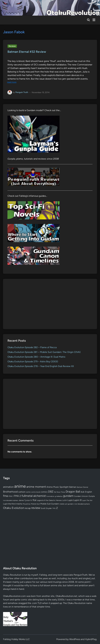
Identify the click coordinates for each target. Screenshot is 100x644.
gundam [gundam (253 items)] (68, 496)
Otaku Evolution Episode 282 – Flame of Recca (32, 347)
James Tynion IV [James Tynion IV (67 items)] (25, 500)
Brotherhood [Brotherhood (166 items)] (10, 492)
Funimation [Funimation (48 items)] (50, 496)
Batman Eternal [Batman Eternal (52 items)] (82, 487)
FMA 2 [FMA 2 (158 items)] (17, 496)
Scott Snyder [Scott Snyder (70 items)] (46, 508)
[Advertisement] (50, 304)
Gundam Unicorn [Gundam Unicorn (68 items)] (81, 496)
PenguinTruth (81, 575)
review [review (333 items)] (36, 508)
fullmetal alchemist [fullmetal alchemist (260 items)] (34, 496)
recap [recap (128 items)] (28, 508)
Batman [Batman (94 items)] (73, 487)
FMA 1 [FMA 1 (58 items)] (11, 496)
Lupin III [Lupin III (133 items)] (77, 500)
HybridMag (91, 639)
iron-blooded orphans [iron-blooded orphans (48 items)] (11, 500)
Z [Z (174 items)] (57, 508)
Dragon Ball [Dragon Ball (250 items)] (73, 492)
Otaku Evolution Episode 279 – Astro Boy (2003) (33, 361)
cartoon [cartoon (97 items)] (22, 492)
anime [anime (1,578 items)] (20, 486)
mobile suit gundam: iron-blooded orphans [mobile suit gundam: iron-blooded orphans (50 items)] (75, 504)
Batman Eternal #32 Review (27, 52)
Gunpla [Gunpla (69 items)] (92, 496)
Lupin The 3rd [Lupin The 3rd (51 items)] (87, 500)
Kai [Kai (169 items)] (34, 500)
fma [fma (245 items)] (5, 496)
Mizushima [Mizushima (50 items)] (27, 504)
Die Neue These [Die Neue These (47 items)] (60, 492)
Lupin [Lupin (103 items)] (70, 500)
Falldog (43, 575)
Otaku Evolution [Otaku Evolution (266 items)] (14, 508)
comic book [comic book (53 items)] (36, 492)
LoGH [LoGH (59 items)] (65, 500)
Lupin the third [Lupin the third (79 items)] (9, 504)
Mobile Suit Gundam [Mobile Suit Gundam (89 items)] (50, 504)
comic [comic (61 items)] (28, 492)
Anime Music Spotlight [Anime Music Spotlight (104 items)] (58, 487)
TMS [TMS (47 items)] (54, 508)
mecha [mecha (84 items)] (19, 504)
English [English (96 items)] (88, 492)
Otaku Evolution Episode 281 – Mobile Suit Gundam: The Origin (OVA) (44, 352)
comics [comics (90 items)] (44, 492)
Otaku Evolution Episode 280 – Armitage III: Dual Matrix (36, 357)
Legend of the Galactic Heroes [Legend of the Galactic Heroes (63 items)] (49, 500)
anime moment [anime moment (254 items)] (36, 487)
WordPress (75, 639)
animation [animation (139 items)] (8, 487)
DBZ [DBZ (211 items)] (51, 492)
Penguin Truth (22, 92)
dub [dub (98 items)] (83, 492)
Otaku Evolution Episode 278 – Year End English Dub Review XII (41, 366)
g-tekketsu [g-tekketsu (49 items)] (59, 496)
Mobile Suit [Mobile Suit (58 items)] (35, 504)
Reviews (12, 46)
